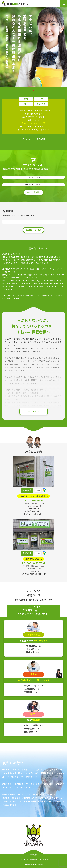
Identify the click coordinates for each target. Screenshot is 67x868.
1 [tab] (34, 90)
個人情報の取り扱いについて (40, 860)
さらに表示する (33, 412)
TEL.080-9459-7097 (33, 563)
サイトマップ (24, 860)
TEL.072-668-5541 (34, 501)
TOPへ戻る (33, 855)
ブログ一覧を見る (34, 192)
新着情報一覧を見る (33, 230)
